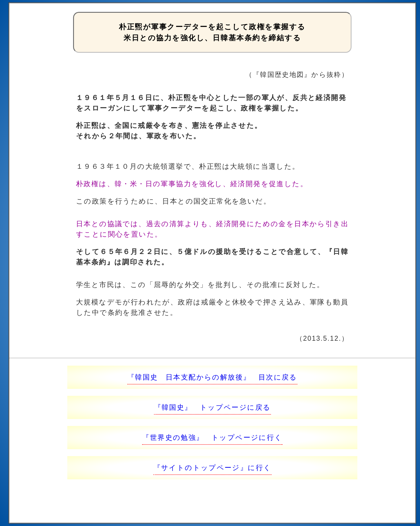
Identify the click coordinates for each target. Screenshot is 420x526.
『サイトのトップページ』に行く (212, 468)
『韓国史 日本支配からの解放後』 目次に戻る (212, 377)
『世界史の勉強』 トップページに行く (212, 437)
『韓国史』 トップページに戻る (212, 407)
